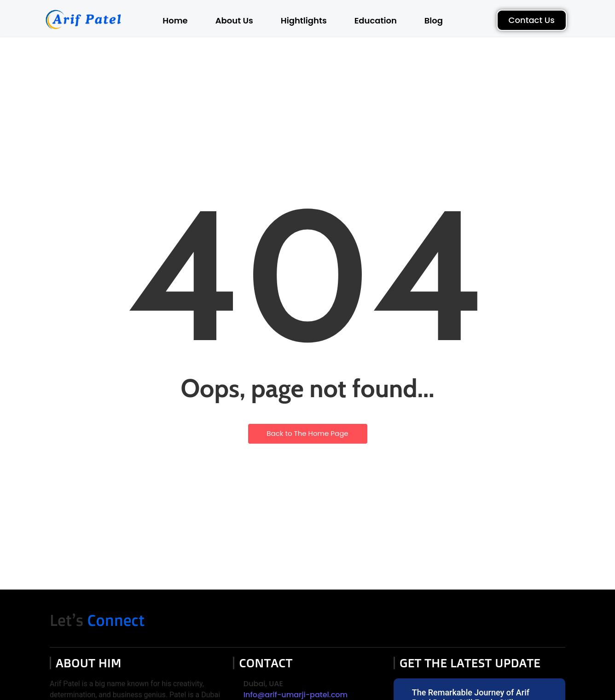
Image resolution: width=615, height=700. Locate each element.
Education (376, 20)
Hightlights (304, 20)
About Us (234, 20)
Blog (434, 20)
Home (175, 20)
